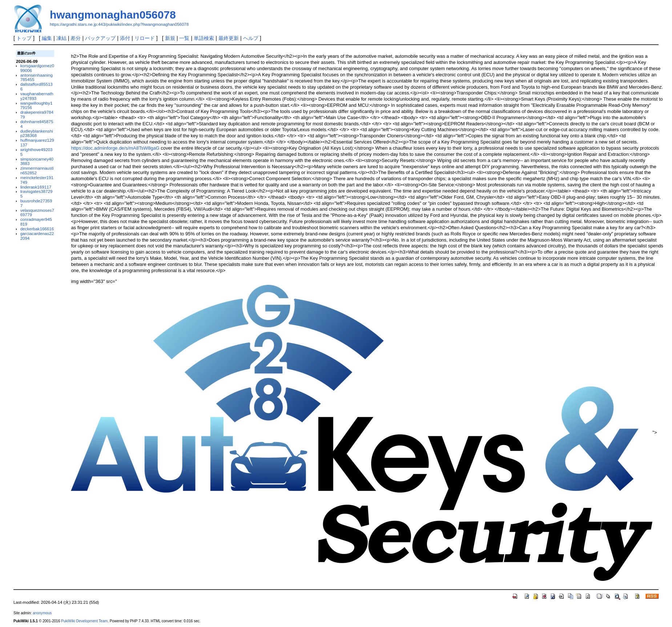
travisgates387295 (37, 194)
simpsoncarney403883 (37, 161)
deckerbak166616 (37, 229)
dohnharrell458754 (37, 124)
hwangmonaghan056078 (113, 15)
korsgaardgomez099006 (37, 68)
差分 (76, 38)
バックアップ (100, 38)
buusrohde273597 (36, 203)
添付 (125, 38)
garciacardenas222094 (37, 236)
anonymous (42, 613)
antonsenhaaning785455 (37, 77)
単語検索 (204, 38)
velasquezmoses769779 (37, 213)
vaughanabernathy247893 (37, 96)
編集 (47, 38)
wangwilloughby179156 (37, 105)
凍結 (61, 38)
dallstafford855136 (37, 86)
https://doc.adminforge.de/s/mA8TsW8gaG (115, 148)
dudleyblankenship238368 (37, 133)
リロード (145, 38)
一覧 (184, 38)
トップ (24, 38)
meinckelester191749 (37, 180)
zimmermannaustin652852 (37, 170)
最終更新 (229, 38)
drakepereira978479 (37, 114)
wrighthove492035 (37, 152)
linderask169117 (36, 187)
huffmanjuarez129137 (37, 142)
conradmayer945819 (36, 222)
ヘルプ (251, 38)
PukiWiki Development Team (84, 621)
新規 (170, 38)
